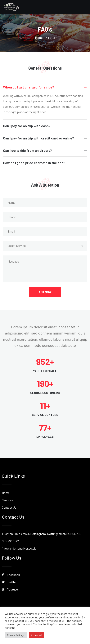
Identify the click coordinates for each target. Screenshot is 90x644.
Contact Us (9, 507)
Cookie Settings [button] (16, 635)
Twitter (9, 582)
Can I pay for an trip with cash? (45, 126)
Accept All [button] (36, 635)
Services (7, 500)
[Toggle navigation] (84, 7)
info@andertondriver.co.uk (19, 548)
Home (6, 493)
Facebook (11, 575)
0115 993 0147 (10, 541)
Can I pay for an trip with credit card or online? (45, 138)
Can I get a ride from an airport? (45, 150)
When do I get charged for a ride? (45, 87)
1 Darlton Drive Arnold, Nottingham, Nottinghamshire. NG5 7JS (42, 534)
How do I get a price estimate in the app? (45, 163)
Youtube (10, 589)
